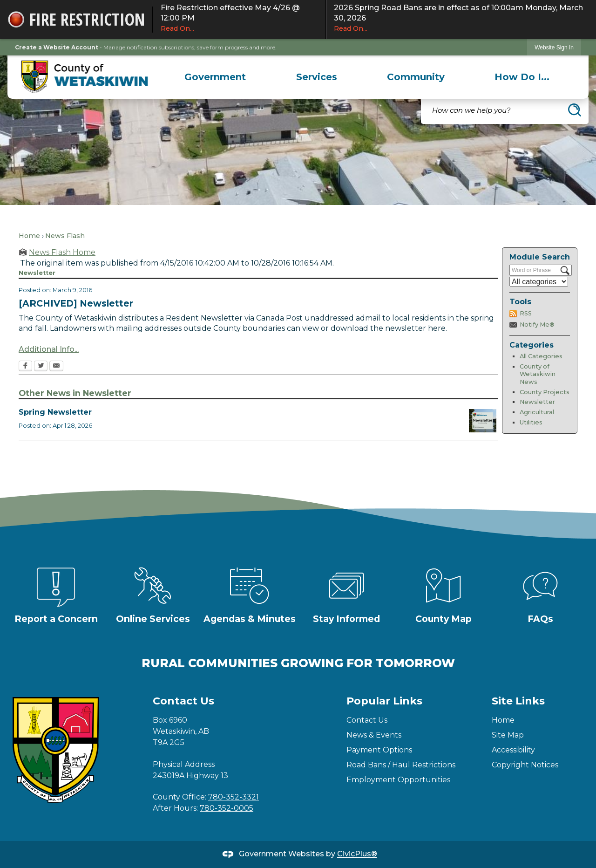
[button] (575, 110)
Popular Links (384, 701)
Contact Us (367, 720)
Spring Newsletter (55, 412)
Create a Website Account (57, 47)
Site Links (518, 701)
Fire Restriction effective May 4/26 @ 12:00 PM (239, 18)
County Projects (545, 392)
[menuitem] (215, 77)
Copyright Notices (525, 765)
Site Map (508, 735)
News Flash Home (62, 252)
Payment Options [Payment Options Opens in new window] (379, 750)
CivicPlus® (357, 854)
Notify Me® (537, 325)
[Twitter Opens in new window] (41, 367)
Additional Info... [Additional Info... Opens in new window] (49, 349)
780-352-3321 (234, 797)
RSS (526, 313)
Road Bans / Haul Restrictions (401, 765)
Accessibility (513, 750)
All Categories (541, 356)
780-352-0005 (227, 808)
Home (29, 236)
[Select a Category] (539, 282)
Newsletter (537, 402)
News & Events (374, 735)
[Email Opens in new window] (56, 367)
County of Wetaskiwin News (538, 374)
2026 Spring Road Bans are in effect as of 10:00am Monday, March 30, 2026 (461, 18)
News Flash (65, 236)
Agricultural (537, 412)
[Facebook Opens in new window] (25, 367)
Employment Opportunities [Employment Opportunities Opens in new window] (398, 780)
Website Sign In (554, 48)
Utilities (531, 422)
